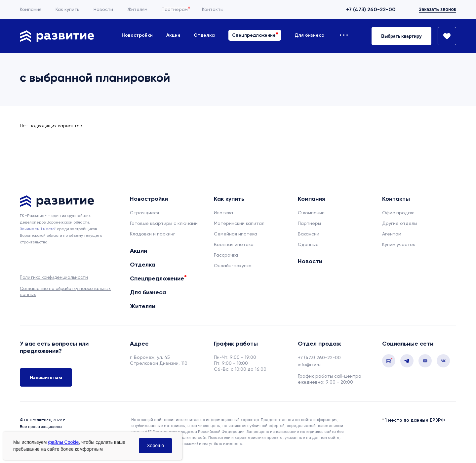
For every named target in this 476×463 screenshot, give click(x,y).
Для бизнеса (310, 35)
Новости (103, 9)
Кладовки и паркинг (153, 234)
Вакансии (309, 234)
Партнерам (175, 9)
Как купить (67, 9)
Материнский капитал (239, 223)
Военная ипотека (234, 244)
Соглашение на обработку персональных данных (65, 292)
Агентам (392, 234)
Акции (173, 35)
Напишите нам (46, 377)
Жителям (137, 9)
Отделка (204, 35)
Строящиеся (144, 213)
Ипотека (223, 213)
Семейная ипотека (236, 234)
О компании (311, 213)
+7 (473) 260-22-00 (371, 9)
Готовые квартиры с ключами (164, 223)
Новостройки (137, 35)
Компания (31, 9)
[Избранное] (444, 36)
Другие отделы (400, 223)
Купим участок (399, 244)
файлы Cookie (63, 442)
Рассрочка (226, 255)
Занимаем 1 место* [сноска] (38, 229)
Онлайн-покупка (233, 266)
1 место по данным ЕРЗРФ (415, 420)
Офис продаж (398, 213)
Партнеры (309, 223)
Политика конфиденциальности (54, 277)
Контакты (213, 9)
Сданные (308, 244)
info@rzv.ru (309, 364)
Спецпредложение (254, 35)
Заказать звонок (437, 9)
